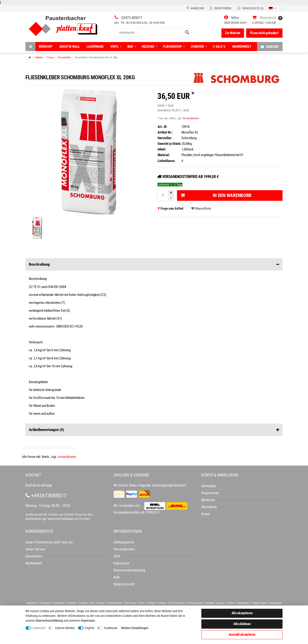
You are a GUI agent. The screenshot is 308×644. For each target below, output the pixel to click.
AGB (116, 577)
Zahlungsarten (124, 542)
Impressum (88, 621)
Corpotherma (115, 603)
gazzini (221, 603)
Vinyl (116, 47)
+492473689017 (46, 496)
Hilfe (117, 556)
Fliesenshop (174, 47)
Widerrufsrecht (124, 584)
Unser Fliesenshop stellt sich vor (49, 542)
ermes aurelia (196, 603)
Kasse (206, 514)
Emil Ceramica (178, 603)
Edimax (163, 603)
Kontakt (270, 47)
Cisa (93, 603)
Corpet (101, 603)
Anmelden (209, 486)
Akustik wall (70, 47)
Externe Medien (65, 628)
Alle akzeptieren (242, 613)
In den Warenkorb (216, 195)
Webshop (46, 47)
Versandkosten (191, 118)
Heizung (150, 47)
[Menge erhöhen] (171, 193)
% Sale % (219, 47)
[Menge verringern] (171, 198)
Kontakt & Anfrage (39, 485)
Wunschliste (201, 208)
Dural (142, 603)
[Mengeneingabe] (163, 196)
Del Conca (131, 603)
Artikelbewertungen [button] (154, 430)
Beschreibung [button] (154, 265)
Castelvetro (59, 603)
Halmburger (243, 603)
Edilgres (152, 603)
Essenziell (39, 628)
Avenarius (32, 603)
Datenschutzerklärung (129, 570)
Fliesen (50, 57)
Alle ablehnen (242, 624)
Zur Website (233, 33)
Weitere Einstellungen (135, 628)
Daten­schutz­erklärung (49, 621)
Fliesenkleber (64, 57)
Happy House (260, 603)
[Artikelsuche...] (153, 33)
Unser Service (35, 549)
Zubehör (199, 47)
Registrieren (210, 493)
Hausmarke (276, 603)
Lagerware (95, 47)
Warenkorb (209, 507)
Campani (45, 603)
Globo (231, 603)
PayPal (90, 628)
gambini (210, 603)
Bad (132, 47)
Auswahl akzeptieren (242, 635)
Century (72, 603)
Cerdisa (83, 603)
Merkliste (208, 500)
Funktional (111, 628)
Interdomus (34, 556)
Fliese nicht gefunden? (264, 33)
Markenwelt (242, 47)
